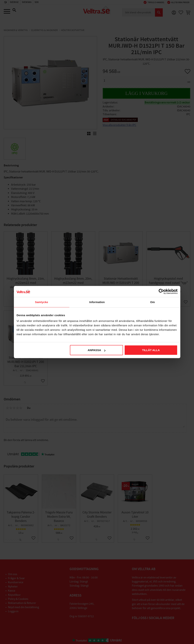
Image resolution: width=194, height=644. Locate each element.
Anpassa (97, 350)
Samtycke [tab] (42, 302)
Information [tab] (97, 302)
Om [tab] (152, 302)
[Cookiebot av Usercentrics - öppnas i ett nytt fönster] (161, 291)
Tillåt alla (151, 350)
